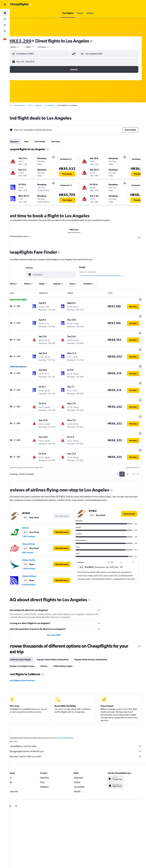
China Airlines (36, 525)
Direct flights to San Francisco (29, 661)
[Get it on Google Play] (117, 759)
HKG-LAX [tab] (78, 230)
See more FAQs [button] (59, 616)
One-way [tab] (63, 141)
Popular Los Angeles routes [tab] (30, 647)
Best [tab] (34, 141)
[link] (129, 495)
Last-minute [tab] (48, 141)
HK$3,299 (28, 41)
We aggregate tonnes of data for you (79, 732)
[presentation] (99, 41)
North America (28, 105)
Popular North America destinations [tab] (99, 640)
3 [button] (134, 455)
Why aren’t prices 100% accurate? (79, 737)
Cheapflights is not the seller (79, 727)
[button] (5, 4)
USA (38, 105)
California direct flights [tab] (28, 640)
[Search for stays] (5, 19)
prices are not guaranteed (72, 719)
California (46, 105)
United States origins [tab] (71, 647)
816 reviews (36, 533)
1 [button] (122, 455)
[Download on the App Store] (117, 766)
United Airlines (37, 557)
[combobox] (51, 47)
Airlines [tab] (52, 647)
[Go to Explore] (5, 31)
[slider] (127, 276)
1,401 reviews (37, 517)
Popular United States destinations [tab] (61, 640)
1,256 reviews (37, 549)
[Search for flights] (5, 13)
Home (16, 105)
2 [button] (128, 455)
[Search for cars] (5, 25)
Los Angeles (58, 105)
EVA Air (34, 509)
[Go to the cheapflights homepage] (21, 4)
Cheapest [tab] (22, 141)
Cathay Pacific (37, 541)
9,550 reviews (37, 565)
